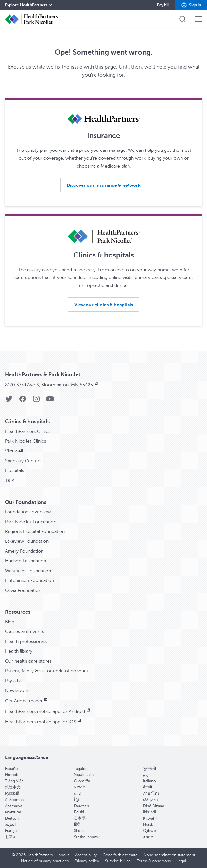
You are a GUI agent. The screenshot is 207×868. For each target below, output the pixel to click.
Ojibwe (149, 831)
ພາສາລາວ (13, 812)
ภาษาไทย (151, 793)
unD (78, 793)
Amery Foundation (24, 551)
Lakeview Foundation (27, 541)
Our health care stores (28, 661)
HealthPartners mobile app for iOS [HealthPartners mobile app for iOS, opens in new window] (44, 722)
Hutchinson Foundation (29, 581)
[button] (191, 5)
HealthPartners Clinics (28, 431)
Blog (10, 622)
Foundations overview (28, 512)
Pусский (12, 793)
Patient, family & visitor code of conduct (47, 671)
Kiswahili (151, 818)
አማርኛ (79, 787)
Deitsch (12, 818)
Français (12, 831)
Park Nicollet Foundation (31, 522)
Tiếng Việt (14, 781)
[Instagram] (36, 401)
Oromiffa (82, 781)
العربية (10, 824)
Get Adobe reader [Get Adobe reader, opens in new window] (27, 701)
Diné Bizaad (154, 806)
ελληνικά (150, 800)
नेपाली (147, 787)
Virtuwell (14, 451)
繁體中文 (13, 787)
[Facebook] (23, 401)
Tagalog (81, 769)
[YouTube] (50, 401)
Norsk (148, 824)
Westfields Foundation (28, 571)
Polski (79, 812)
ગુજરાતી (149, 769)
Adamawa (14, 806)
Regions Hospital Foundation (35, 531)
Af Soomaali (15, 800)
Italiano (149, 781)
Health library (19, 651)
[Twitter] (9, 401)
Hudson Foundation (26, 561)
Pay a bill (14, 681)
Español (12, 769)
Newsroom (17, 691)
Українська (84, 775)
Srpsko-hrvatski (87, 837)
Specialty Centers (23, 461)
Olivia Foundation (23, 590)
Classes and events (24, 632)
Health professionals (26, 641)
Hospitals (14, 471)
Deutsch (81, 806)
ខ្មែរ (77, 800)
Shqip (79, 831)
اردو (146, 775)
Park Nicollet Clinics (26, 441)
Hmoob (12, 775)
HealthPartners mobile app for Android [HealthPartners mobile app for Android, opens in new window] (48, 711)
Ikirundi (149, 812)
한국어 (11, 837)
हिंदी (77, 824)
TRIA (10, 480)
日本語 (80, 818)
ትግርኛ (148, 837)
